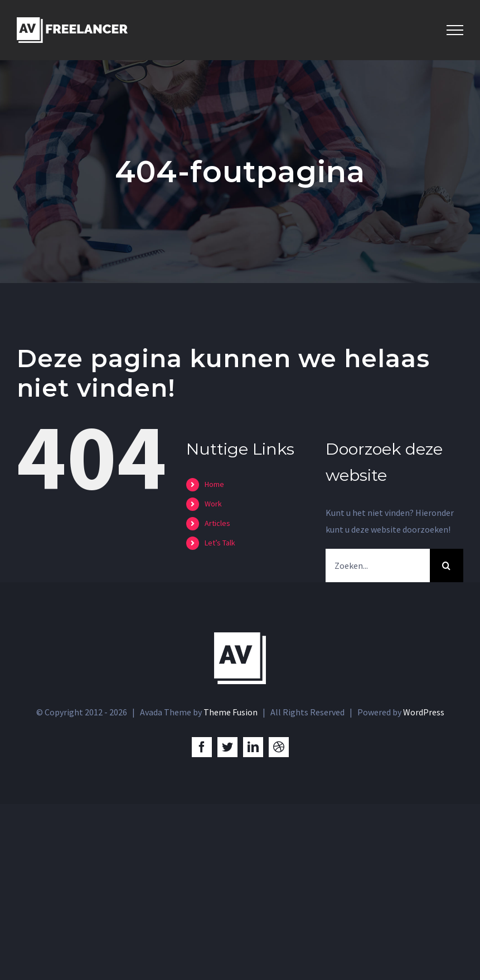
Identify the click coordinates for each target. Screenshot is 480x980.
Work (213, 504)
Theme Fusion (231, 712)
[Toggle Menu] (455, 30)
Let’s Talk (220, 543)
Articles (217, 523)
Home (214, 484)
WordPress (424, 712)
